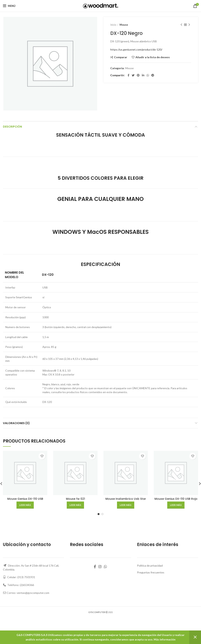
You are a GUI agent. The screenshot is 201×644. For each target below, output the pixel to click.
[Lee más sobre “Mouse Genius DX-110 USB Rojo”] (176, 505)
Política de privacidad (150, 566)
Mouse (124, 25)
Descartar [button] (195, 637)
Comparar (121, 57)
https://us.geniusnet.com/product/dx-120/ (136, 49)
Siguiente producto (189, 25)
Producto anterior (181, 25)
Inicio (113, 25)
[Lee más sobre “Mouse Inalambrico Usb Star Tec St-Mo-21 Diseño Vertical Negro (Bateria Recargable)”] (126, 505)
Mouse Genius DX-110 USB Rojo (176, 499)
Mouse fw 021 (75, 499)
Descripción (12, 127)
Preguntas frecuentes (151, 572)
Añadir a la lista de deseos (153, 57)
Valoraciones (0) (16, 423)
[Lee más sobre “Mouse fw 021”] (75, 505)
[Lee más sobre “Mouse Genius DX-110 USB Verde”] (25, 505)
